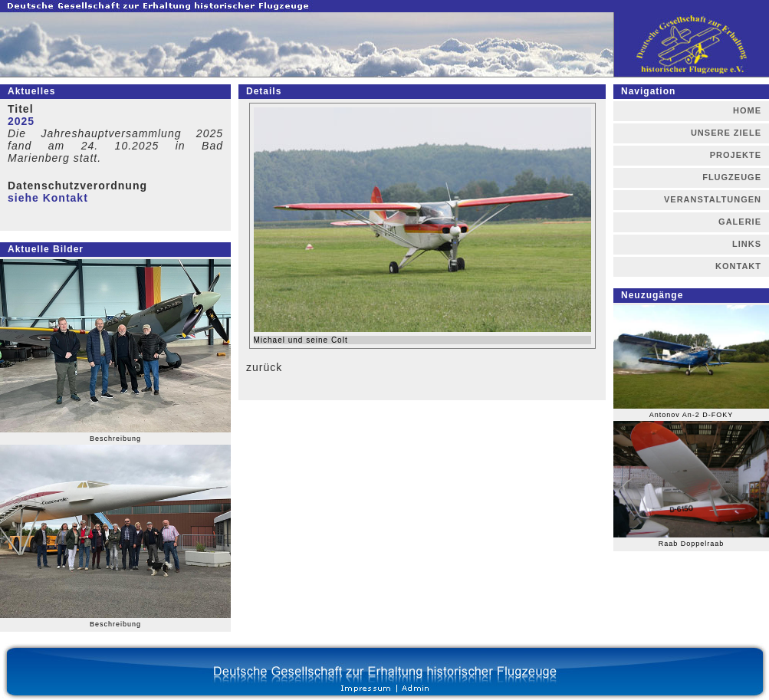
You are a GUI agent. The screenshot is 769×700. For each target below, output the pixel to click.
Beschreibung (115, 439)
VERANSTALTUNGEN (713, 199)
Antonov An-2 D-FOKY (692, 415)
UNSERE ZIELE (726, 133)
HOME (747, 110)
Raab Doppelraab (692, 544)
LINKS (747, 244)
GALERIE (740, 222)
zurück (264, 367)
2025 (21, 121)
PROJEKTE (736, 155)
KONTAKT (738, 266)
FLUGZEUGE (732, 177)
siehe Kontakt (48, 198)
